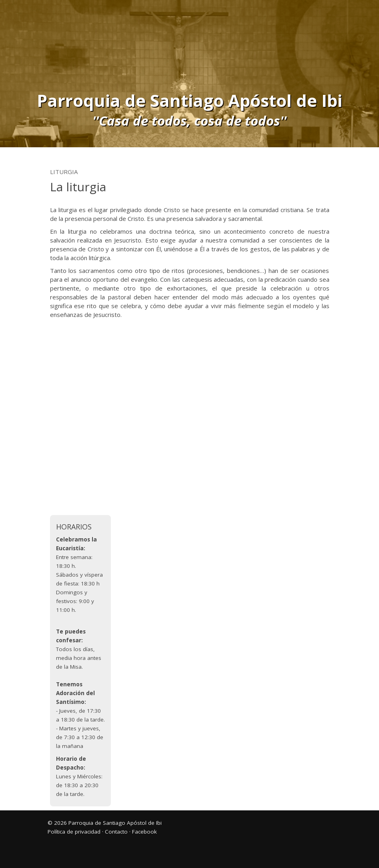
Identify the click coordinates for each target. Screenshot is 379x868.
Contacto (116, 832)
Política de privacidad (74, 832)
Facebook (144, 832)
